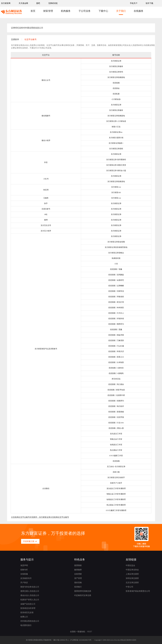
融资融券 (78, 570)
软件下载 (149, 3)
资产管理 (78, 578)
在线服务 (139, 11)
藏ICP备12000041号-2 (61, 640)
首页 (33, 11)
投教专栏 (24, 570)
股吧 (38, 3)
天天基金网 (23, 3)
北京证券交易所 (132, 583)
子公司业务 (85, 11)
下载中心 (103, 11)
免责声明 (24, 565)
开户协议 (24, 583)
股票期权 (78, 565)
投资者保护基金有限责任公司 (138, 591)
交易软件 (15, 39)
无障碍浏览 (53, 3)
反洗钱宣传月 (26, 578)
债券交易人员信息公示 (30, 591)
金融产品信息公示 (28, 604)
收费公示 (24, 617)
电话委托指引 (26, 625)
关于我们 (121, 11)
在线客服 (24, 574)
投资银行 (78, 587)
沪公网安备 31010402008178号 (81, 640)
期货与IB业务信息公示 (30, 587)
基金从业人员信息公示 (30, 595)
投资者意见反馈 (27, 613)
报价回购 (78, 583)
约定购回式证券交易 (83, 595)
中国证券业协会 (132, 570)
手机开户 (134, 3)
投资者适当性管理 (28, 608)
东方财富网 (6, 3)
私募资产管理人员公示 (30, 600)
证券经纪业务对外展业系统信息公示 (27, 28)
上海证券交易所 (132, 574)
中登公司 (129, 587)
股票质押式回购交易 (83, 591)
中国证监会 (130, 565)
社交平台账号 (31, 39)
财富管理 (48, 11)
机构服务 (66, 11)
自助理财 (78, 574)
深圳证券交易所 (132, 578)
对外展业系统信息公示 (30, 621)
